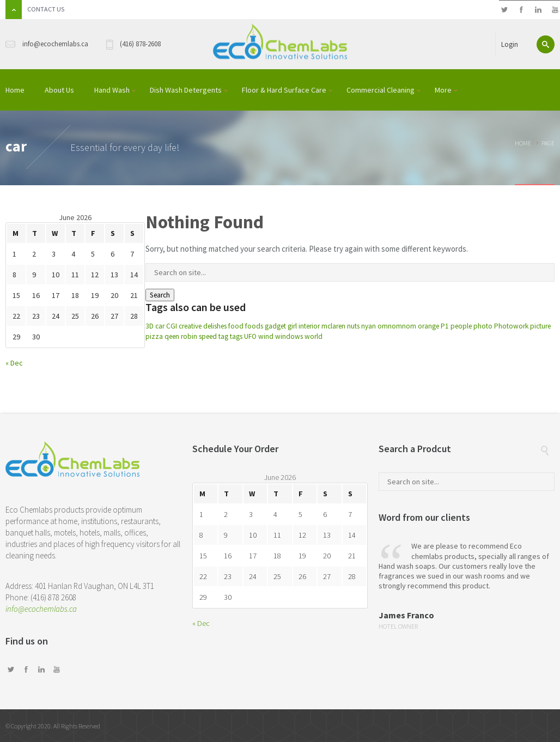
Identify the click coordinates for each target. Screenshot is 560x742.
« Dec (14, 363)
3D (150, 326)
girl (292, 326)
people (461, 326)
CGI (172, 326)
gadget (275, 326)
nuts (353, 326)
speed (208, 336)
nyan (369, 326)
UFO (250, 336)
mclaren (333, 326)
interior (309, 326)
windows (289, 336)
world (314, 336)
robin (189, 336)
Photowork (511, 326)
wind (266, 336)
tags (236, 336)
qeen (172, 336)
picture (540, 326)
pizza (154, 336)
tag (223, 336)
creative (190, 326)
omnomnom (397, 326)
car (160, 326)
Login (510, 44)
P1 (445, 326)
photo (483, 326)
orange (428, 326)
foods (254, 326)
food (236, 326)
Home (523, 143)
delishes (215, 326)
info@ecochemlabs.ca (41, 609)
